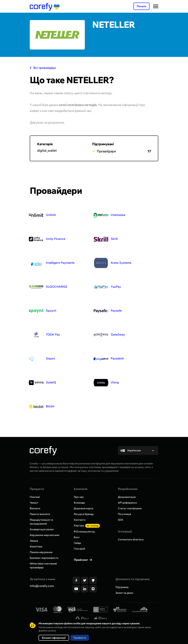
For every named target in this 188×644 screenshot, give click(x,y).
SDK (121, 520)
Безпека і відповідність (44, 558)
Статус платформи (130, 508)
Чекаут (34, 503)
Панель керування (41, 552)
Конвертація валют (42, 529)
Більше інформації (54, 638)
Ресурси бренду (84, 514)
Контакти (80, 520)
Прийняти (80, 638)
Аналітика (36, 546)
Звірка (34, 541)
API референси (127, 503)
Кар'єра (87, 525)
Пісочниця (124, 514)
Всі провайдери (43, 68)
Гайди (77, 543)
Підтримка (122, 587)
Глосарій (79, 549)
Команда (79, 503)
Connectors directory (131, 539)
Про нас (79, 497)
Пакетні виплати (40, 514)
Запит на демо (124, 593)
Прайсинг (81, 560)
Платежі (35, 497)
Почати (141, 6)
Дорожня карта (84, 508)
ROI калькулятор (84, 532)
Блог (77, 537)
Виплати (35, 508)
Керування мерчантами (45, 535)
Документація (127, 497)
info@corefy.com (42, 586)
